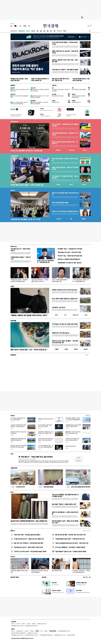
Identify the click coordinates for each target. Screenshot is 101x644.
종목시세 (71, 185)
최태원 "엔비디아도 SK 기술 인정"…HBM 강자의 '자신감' (65, 52)
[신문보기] (11, 26)
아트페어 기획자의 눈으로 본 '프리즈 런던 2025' (65, 290)
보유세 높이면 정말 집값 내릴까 (60, 203)
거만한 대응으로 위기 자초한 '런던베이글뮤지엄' (79, 97)
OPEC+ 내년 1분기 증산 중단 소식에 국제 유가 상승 (20, 90)
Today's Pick (33, 88)
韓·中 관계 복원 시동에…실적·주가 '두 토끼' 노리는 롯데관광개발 (19, 103)
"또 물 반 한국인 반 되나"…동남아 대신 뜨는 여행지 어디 (29, 539)
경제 (37, 31)
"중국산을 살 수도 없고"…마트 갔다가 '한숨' (69, 252)
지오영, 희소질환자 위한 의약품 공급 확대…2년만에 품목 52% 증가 (18, 427)
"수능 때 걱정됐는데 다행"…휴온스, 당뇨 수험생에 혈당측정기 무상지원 (46, 447)
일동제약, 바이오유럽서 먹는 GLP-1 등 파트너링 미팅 (73, 439)
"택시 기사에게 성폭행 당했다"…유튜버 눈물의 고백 (60, 281)
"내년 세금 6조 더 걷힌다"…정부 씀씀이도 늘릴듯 (65, 70)
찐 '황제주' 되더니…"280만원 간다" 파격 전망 (70, 249)
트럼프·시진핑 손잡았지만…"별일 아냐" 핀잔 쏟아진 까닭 (65, 168)
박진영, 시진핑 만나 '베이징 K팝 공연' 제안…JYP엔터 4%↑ (65, 143)
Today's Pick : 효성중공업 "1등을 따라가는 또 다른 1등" (40, 90)
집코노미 (28, 31)
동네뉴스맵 (59, 219)
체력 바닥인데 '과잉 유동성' (58, 96)
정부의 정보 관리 (55, 102)
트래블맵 (57, 349)
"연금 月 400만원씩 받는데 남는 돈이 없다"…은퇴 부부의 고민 (72, 543)
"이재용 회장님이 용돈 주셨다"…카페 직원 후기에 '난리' (70, 539)
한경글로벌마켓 (21, 31)
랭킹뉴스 (13, 531)
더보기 (65, 31)
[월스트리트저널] (20, 26)
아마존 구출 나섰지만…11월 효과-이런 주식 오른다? (65, 159)
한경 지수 (72, 150)
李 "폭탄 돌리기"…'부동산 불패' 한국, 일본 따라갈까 (36, 457)
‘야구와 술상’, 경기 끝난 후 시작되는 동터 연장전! (65, 324)
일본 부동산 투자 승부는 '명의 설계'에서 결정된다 (39, 571)
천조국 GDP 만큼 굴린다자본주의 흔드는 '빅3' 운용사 (28, 67)
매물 (71, 219)
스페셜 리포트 (14, 468)
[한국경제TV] (16, 26)
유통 (48, 31)
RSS (41, 631)
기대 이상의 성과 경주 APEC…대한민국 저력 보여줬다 (61, 90)
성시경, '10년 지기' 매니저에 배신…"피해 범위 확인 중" (45, 261)
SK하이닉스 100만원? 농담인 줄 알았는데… (69, 259)
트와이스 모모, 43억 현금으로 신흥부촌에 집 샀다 (65, 211)
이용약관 (46, 631)
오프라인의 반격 (18, 487)
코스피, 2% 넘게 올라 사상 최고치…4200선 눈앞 (26, 151)
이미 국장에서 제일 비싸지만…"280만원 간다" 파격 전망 (65, 134)
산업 (44, 31)
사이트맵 (32, 631)
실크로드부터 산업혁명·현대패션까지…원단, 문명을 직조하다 (29, 521)
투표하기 (78, 458)
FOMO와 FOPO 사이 (76, 102)
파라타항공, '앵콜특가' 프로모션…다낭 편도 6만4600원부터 (73, 419)
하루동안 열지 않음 (84, 37)
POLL (12, 454)
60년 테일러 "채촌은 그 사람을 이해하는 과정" (64, 504)
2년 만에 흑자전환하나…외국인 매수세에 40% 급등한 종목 (39, 103)
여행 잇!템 (85, 349)
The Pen (13, 556)
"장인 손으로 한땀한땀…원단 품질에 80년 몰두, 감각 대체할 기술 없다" (65, 495)
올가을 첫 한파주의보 (71, 446)
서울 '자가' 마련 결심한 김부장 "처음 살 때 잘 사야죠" (65, 194)
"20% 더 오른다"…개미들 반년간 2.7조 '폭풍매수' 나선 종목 (65, 125)
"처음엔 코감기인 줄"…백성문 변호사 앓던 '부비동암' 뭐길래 (19, 281)
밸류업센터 (84, 219)
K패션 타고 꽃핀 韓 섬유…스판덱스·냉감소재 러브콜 (65, 513)
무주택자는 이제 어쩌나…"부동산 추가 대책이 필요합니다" (81, 571)
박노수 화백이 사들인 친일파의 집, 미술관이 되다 (65, 299)
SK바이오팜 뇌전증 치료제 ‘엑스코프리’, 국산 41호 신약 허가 (46, 439)
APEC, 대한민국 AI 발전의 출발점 (79, 89)
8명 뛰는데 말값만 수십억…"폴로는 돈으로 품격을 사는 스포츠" (65, 522)
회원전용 (13, 85)
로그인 (89, 26)
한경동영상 (13, 355)
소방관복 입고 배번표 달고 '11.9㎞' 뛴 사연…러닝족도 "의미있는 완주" (46, 433)
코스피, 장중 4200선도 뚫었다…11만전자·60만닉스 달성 (65, 43)
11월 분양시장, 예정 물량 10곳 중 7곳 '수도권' (26, 219)
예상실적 (58, 185)
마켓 (85, 150)
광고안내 (29, 624)
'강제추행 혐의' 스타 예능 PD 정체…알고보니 (70, 263)
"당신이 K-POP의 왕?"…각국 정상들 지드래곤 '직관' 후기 (40, 281)
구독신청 (18, 624)
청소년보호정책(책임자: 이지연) (64, 631)
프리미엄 (60, 31)
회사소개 (13, 624)
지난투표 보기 (78, 461)
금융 (41, 31)
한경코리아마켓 (14, 31)
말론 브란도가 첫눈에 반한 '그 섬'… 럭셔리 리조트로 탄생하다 (30, 350)
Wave (12, 492)
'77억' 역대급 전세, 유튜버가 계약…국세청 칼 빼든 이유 (81, 281)
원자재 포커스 (13, 94)
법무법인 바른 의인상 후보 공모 (46, 419)
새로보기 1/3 (88, 415)
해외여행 (76, 349)
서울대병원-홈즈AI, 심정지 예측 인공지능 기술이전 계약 (73, 426)
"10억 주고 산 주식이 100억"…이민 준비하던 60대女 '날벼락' (30, 551)
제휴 (17, 631)
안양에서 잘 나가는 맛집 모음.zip (61, 333)
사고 (90, 577)
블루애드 (34, 624)
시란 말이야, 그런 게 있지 (59, 307)
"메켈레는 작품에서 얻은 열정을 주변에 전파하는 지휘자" (29, 315)
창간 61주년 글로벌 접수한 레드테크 (78, 487)
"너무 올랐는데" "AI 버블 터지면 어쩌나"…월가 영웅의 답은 (65, 177)
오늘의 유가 (13, 88)
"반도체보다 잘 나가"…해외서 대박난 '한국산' (20, 250)
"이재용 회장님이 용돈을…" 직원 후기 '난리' (21, 258)
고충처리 (23, 624)
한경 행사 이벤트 (15, 577)
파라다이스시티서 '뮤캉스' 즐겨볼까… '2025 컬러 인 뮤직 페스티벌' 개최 (65, 342)
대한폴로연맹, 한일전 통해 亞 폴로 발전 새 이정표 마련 (18, 439)
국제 (54, 31)
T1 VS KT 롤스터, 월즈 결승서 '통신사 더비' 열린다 (45, 426)
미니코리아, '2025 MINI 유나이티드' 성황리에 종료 (18, 419)
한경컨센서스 (58, 150)
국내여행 (66, 349)
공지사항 (44, 577)
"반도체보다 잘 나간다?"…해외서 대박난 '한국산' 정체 (28, 547)
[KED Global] (25, 26)
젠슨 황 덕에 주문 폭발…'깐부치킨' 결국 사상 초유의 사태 (70, 535)
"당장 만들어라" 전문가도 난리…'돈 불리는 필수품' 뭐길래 (70, 551)
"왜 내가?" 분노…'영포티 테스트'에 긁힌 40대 (70, 256)
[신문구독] (29, 26)
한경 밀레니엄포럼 (46, 487)
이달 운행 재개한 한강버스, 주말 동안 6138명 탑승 (81, 80)
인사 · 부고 (85, 577)
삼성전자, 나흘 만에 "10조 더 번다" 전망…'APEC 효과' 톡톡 (65, 61)
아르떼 (12, 286)
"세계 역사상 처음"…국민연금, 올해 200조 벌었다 (27, 535)
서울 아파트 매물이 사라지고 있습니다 (19, 571)
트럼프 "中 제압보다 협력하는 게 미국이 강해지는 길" (40, 80)
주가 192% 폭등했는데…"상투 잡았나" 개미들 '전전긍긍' (70, 547)
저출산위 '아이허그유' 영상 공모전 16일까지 (18, 433)
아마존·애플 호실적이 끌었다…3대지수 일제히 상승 (27, 185)
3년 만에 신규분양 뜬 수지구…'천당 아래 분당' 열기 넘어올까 (40, 97)
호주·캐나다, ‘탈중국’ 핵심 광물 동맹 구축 (19, 97)
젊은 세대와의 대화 (57, 571)
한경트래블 (13, 321)
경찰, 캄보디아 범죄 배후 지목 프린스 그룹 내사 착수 (60, 80)
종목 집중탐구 (33, 101)
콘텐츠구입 (21, 631)
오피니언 (33, 31)
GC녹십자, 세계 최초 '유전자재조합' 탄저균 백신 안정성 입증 (18, 446)
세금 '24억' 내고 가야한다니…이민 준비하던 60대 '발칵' (29, 543)
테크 (51, 31)
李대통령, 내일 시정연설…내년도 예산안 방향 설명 (19, 80)
